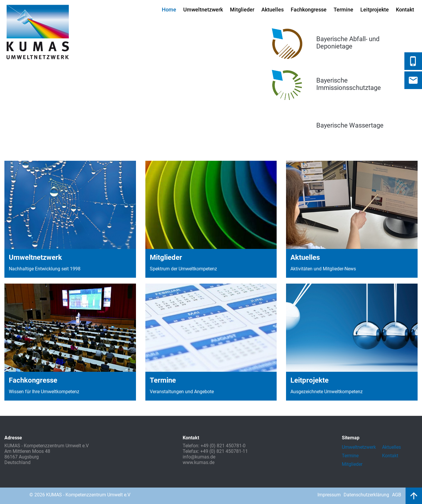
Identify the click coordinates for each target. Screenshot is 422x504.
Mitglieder (242, 10)
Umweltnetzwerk (203, 10)
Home (169, 10)
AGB (397, 495)
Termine (343, 10)
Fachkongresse (309, 10)
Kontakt (405, 10)
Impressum (329, 495)
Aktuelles (273, 10)
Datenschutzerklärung (366, 495)
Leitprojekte (375, 10)
